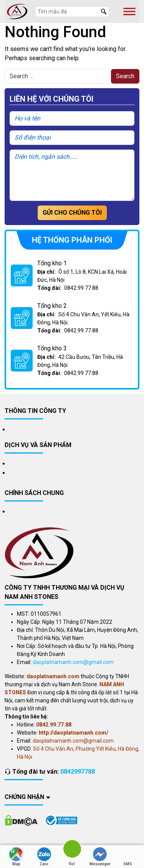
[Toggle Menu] (129, 11)
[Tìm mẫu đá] (72, 12)
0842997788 (78, 772)
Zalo (44, 857)
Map (16, 857)
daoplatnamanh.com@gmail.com (73, 662)
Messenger (100, 857)
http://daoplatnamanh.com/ (74, 733)
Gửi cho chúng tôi (72, 213)
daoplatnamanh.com (53, 676)
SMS (128, 857)
